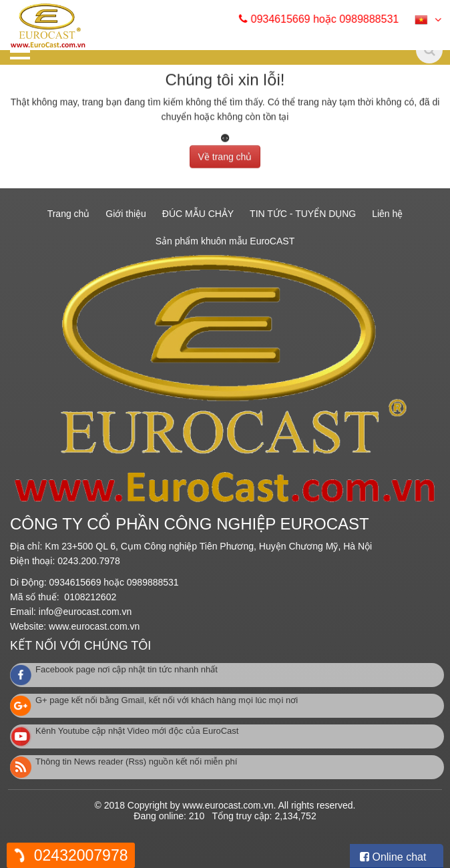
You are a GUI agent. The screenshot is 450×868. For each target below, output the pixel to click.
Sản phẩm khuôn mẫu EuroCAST (225, 241)
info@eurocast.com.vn (85, 612)
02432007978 (81, 855)
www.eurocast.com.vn (94, 626)
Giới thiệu (126, 214)
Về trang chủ (225, 154)
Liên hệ (387, 214)
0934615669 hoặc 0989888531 (326, 19)
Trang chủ (69, 214)
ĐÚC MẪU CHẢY (198, 214)
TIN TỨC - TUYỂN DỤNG (303, 214)
